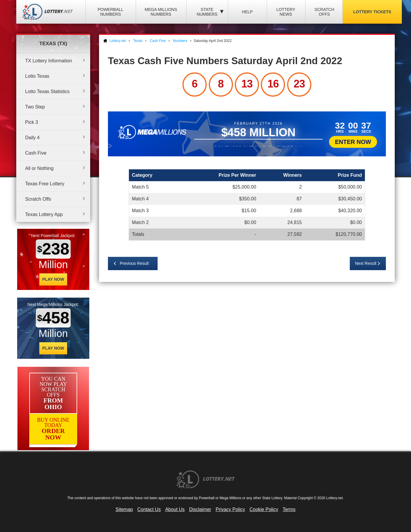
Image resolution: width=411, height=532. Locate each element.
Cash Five (36, 153)
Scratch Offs (325, 12)
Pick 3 (32, 122)
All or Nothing (39, 168)
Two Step (35, 107)
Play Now (53, 279)
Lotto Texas (37, 76)
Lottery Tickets (372, 12)
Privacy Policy (230, 509)
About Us (175, 509)
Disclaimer (200, 509)
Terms (289, 509)
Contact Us (149, 509)
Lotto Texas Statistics (47, 91)
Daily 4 (32, 138)
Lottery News (286, 12)
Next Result (366, 263)
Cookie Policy (264, 509)
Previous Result (134, 263)
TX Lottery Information (48, 61)
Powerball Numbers (110, 12)
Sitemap (124, 509)
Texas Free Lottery (45, 184)
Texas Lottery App (44, 214)
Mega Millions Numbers (161, 12)
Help (247, 12)
